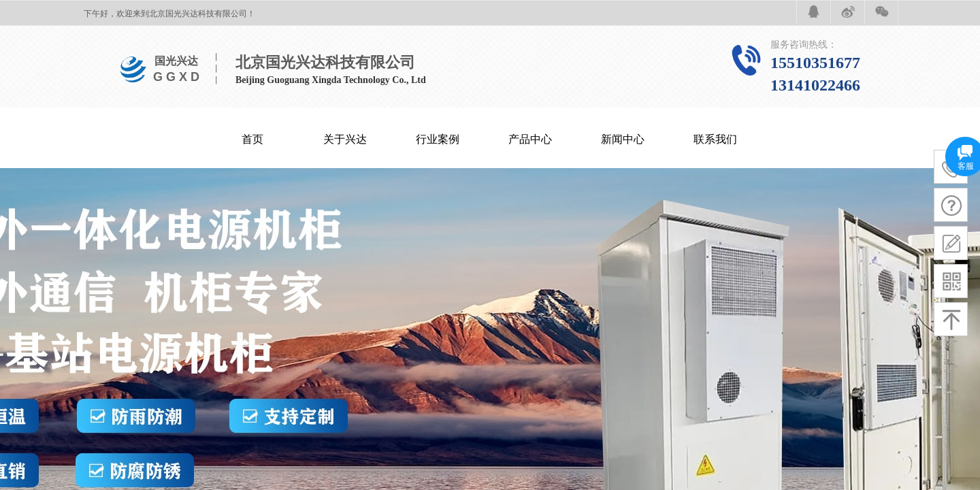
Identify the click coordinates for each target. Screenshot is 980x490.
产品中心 (530, 139)
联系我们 (715, 139)
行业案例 (438, 139)
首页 (252, 139)
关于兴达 (345, 139)
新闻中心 (623, 139)
